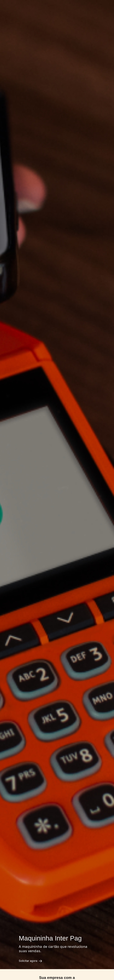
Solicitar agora (31, 961)
